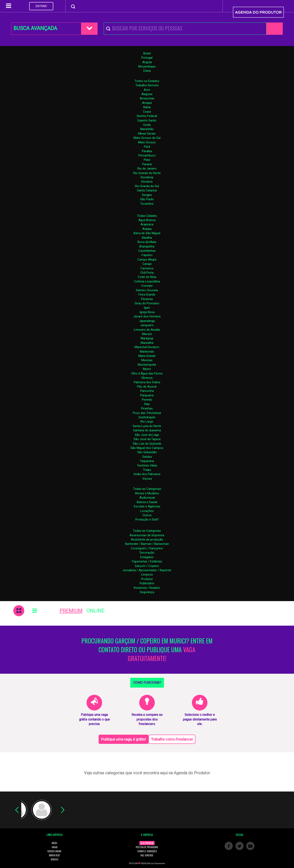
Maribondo (147, 352)
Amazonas (147, 98)
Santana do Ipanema (147, 430)
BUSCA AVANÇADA (35, 28)
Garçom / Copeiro (147, 566)
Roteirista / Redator (147, 588)
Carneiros (147, 268)
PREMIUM (71, 611)
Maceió (147, 334)
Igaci (147, 308)
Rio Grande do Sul (147, 186)
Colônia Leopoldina (147, 281)
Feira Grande (147, 295)
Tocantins (147, 204)
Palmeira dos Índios (147, 382)
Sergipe (147, 195)
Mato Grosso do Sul (147, 138)
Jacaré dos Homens (147, 316)
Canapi (147, 264)
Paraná (147, 164)
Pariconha (147, 391)
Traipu (147, 470)
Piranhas (147, 408)
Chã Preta (147, 273)
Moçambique (147, 66)
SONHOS (54, 859)
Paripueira (147, 395)
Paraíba (147, 151)
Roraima (147, 182)
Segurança (147, 592)
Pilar (147, 404)
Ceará (147, 112)
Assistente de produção (147, 540)
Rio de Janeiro (147, 169)
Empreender (160, 864)
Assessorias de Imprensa (147, 535)
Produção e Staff (147, 519)
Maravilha (147, 343)
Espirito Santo (147, 120)
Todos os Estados (147, 81)
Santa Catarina (147, 190)
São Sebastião (147, 452)
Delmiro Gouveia (147, 290)
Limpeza (147, 575)
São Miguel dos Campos (147, 448)
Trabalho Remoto (147, 85)
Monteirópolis (147, 365)
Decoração (147, 553)
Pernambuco (147, 155)
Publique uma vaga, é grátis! (124, 739)
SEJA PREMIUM (147, 843)
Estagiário (147, 557)
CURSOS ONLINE (54, 851)
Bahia (147, 107)
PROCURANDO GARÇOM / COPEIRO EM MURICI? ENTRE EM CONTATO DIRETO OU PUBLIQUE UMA (147, 650)
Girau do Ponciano (147, 303)
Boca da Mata (147, 242)
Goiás (147, 125)
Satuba (147, 457)
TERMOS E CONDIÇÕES (147, 851)
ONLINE (95, 611)
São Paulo (147, 199)
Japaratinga (147, 321)
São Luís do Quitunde (147, 444)
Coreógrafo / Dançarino (147, 548)
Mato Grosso (147, 142)
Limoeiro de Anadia (147, 330)
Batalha (147, 238)
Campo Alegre (147, 260)
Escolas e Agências (147, 506)
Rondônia (147, 177)
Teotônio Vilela (147, 465)
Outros (147, 515)
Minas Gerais (147, 134)
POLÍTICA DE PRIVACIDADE (147, 847)
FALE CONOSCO (147, 855)
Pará (147, 147)
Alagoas (147, 94)
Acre (147, 90)
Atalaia (147, 229)
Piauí (147, 160)
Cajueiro (147, 255)
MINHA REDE (55, 855)
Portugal (147, 58)
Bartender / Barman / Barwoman (147, 544)
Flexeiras (147, 299)
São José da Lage (147, 435)
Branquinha (147, 246)
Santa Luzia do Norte (147, 426)
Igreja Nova (147, 312)
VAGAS (55, 847)
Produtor (147, 579)
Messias (147, 360)
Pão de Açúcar (147, 387)
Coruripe (147, 286)
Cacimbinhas (147, 251)
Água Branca (147, 220)
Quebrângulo (147, 417)
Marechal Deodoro (147, 347)
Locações (147, 511)
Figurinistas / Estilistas (147, 561)
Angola (147, 62)
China (147, 71)
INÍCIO (54, 843)
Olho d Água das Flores (147, 373)
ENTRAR (41, 6)
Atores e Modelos (147, 493)
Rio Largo (147, 422)
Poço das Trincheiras (147, 413)
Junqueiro (147, 325)
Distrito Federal (147, 116)
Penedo (147, 400)
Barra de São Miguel (147, 233)
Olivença (147, 378)
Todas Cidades (147, 216)
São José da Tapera (147, 439)
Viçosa (147, 479)
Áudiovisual (147, 498)
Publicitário (147, 583)
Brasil (147, 53)
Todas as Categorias (147, 489)
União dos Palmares (147, 474)
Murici (147, 369)
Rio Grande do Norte (147, 173)
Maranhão (147, 129)
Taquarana (147, 461)
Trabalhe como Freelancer (172, 739)
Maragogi (147, 338)
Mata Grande (147, 356)
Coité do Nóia (147, 277)
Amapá (147, 103)
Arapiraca (147, 224)
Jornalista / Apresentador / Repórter (147, 570)
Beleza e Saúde (147, 502)
